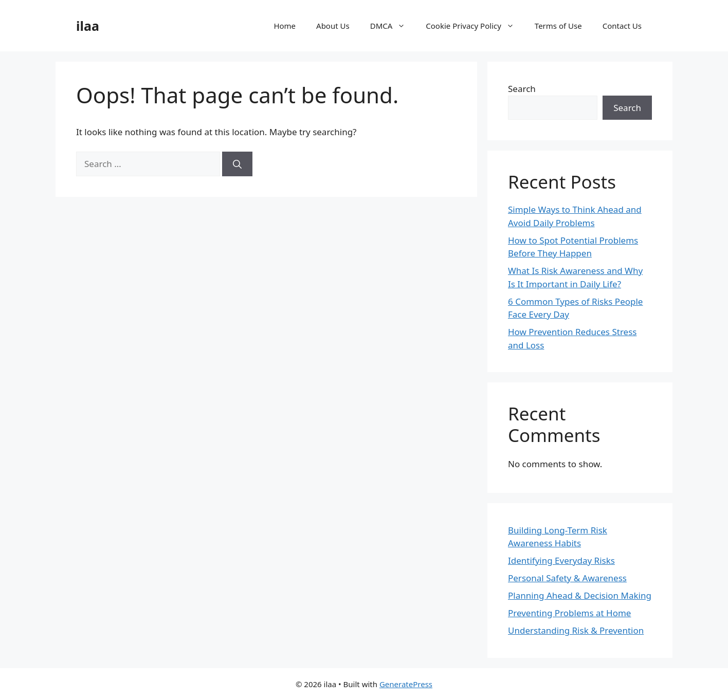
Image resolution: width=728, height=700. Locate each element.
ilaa (88, 26)
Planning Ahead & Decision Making (580, 595)
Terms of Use (558, 26)
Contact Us (622, 26)
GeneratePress (406, 684)
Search (522, 89)
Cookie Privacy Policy (475, 26)
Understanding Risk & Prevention (576, 630)
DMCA (393, 26)
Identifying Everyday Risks (561, 560)
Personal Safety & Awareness (567, 578)
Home (285, 26)
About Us (333, 26)
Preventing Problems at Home (569, 613)
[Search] (237, 164)
